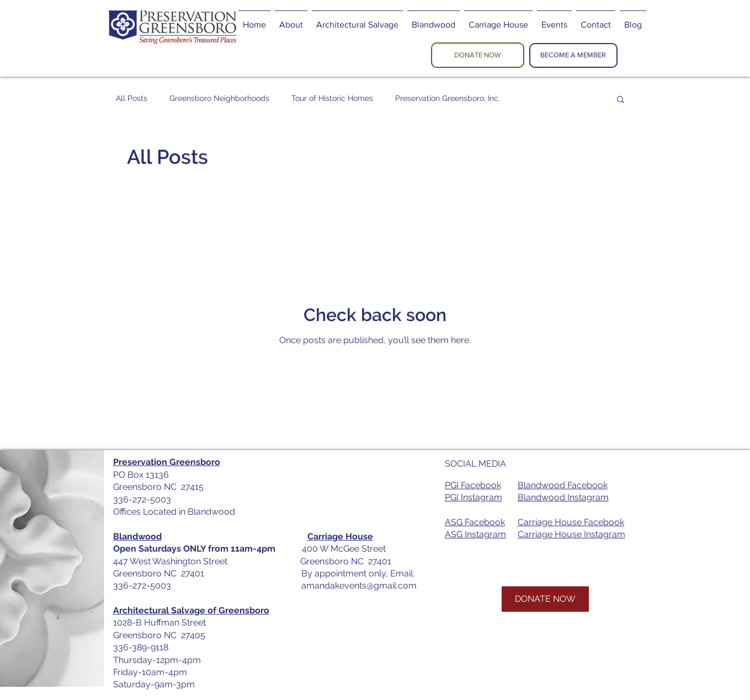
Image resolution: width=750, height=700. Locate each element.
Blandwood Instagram (563, 497)
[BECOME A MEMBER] (573, 55)
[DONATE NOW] (478, 55)
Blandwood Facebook (563, 485)
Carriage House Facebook (571, 522)
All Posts (132, 98)
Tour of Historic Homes (332, 98)
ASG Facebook (475, 522)
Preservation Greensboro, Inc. (448, 98)
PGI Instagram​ (474, 497)
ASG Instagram (475, 534)
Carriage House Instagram (571, 534)
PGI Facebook (473, 485)
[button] (621, 100)
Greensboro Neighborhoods (219, 98)
